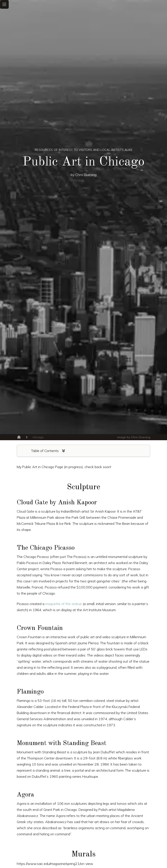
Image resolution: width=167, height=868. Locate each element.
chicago (38, 437)
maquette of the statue (63, 604)
